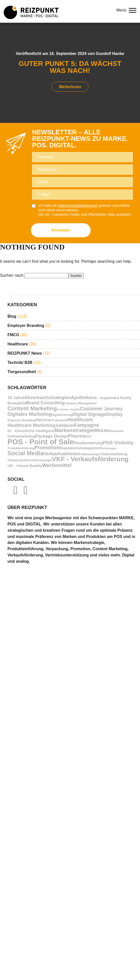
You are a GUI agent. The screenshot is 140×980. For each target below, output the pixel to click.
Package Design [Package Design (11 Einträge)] (52, 436)
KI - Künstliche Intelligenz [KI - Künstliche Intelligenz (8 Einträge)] (31, 431)
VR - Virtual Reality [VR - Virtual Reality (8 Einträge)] (25, 466)
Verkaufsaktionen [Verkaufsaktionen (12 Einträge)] (62, 454)
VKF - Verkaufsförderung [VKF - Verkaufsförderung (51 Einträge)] (90, 459)
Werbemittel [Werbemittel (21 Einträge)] (57, 465)
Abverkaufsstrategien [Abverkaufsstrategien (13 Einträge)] (48, 397)
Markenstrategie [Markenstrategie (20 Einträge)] (74, 430)
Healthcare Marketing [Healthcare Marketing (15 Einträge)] (31, 425)
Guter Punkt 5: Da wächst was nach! (70, 67)
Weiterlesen (70, 87)
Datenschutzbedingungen (78, 206)
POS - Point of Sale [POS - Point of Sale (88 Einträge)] (41, 442)
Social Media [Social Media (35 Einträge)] (26, 453)
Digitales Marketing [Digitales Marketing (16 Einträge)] (30, 414)
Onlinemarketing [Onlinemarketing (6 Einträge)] (21, 436)
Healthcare (18, 344)
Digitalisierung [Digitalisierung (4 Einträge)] (62, 415)
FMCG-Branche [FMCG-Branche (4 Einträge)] (57, 420)
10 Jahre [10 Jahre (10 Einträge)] (16, 398)
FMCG (13, 335)
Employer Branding (26, 326)
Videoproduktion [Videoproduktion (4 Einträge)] (19, 460)
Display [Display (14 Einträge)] (114, 414)
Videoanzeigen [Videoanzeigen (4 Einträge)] (91, 454)
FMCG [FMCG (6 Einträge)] (40, 420)
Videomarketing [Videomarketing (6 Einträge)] (114, 454)
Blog (12, 316)
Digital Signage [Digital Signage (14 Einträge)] (89, 414)
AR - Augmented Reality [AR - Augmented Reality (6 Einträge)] (112, 398)
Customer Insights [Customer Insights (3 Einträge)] (69, 409)
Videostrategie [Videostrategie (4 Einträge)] (41, 460)
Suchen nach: (12, 275)
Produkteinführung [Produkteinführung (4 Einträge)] (21, 448)
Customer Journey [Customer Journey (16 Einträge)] (101, 409)
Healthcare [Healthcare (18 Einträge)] (80, 420)
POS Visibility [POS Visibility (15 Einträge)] (118, 443)
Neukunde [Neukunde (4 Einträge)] (116, 431)
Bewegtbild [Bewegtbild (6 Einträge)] (17, 403)
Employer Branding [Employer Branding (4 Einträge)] (21, 420)
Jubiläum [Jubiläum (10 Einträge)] (65, 425)
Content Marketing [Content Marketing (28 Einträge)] (32, 408)
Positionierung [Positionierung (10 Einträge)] (88, 443)
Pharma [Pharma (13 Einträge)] (77, 436)
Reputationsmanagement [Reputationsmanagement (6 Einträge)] (81, 448)
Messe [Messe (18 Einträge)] (102, 430)
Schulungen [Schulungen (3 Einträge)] (109, 448)
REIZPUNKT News (25, 353)
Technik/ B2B (20, 363)
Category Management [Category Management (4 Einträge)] (80, 403)
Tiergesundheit (22, 372)
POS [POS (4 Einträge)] (88, 437)
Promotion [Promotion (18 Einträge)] (47, 448)
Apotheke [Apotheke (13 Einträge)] (81, 397)
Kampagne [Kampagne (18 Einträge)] (86, 425)
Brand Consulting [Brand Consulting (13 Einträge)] (45, 403)
